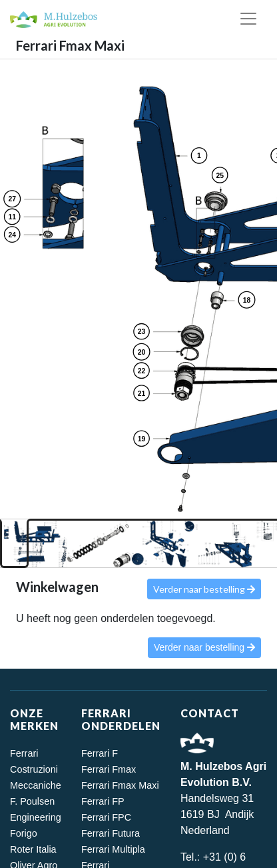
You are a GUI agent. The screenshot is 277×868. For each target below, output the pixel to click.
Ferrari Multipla (113, 849)
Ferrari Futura (111, 833)
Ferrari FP (103, 801)
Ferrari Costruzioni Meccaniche (36, 769)
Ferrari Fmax (109, 769)
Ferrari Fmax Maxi (120, 785)
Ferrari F (100, 753)
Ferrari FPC (106, 817)
